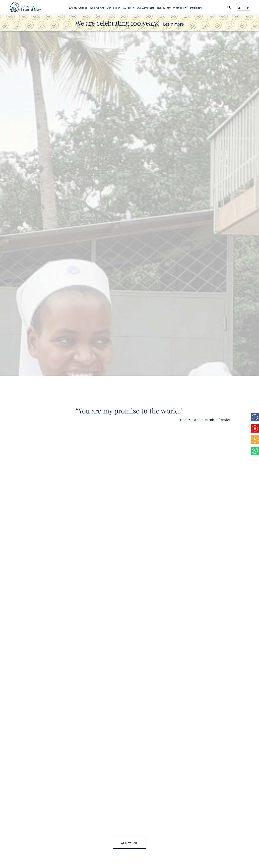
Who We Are (97, 8)
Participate (196, 8)
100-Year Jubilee (78, 8)
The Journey (164, 8)
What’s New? (180, 8)
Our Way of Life (145, 8)
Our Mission (113, 8)
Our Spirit (129, 8)
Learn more (173, 24)
